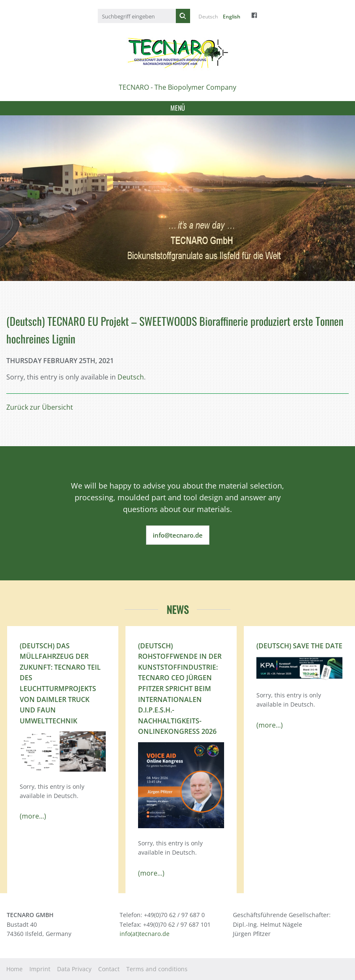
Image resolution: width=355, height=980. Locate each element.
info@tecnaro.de (178, 535)
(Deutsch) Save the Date (299, 646)
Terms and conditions (157, 969)
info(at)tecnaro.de (145, 934)
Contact (109, 969)
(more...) (33, 816)
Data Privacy (74, 969)
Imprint (40, 969)
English (232, 17)
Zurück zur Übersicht (40, 407)
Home (14, 969)
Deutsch (208, 17)
